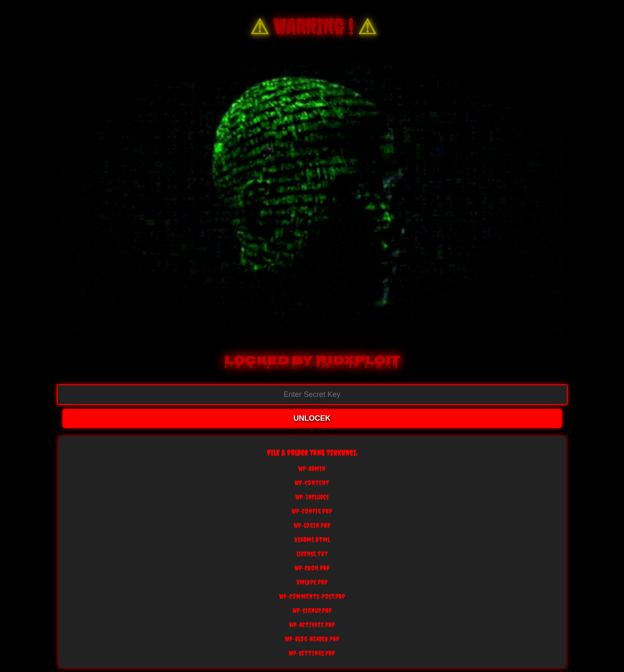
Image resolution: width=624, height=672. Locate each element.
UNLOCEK (312, 418)
